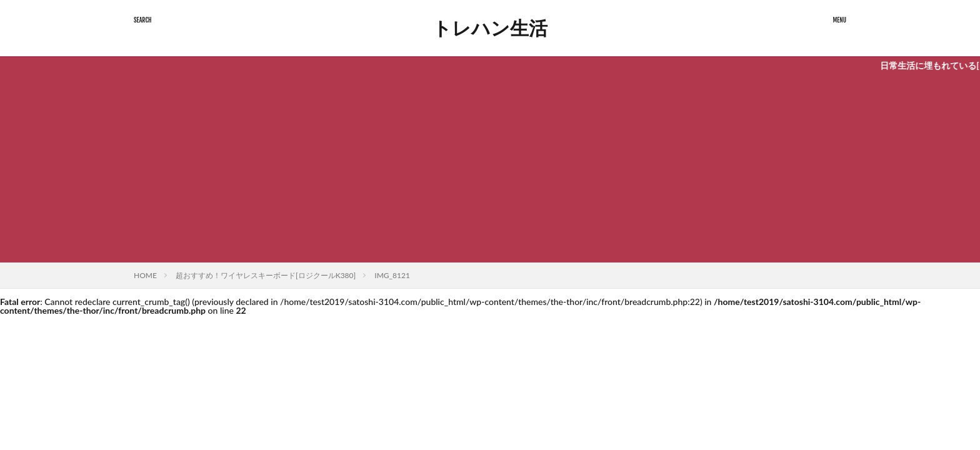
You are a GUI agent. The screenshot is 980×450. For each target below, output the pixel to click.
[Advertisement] (490, 169)
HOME (145, 275)
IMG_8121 (392, 275)
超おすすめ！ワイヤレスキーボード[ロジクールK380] (266, 275)
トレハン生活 (490, 28)
